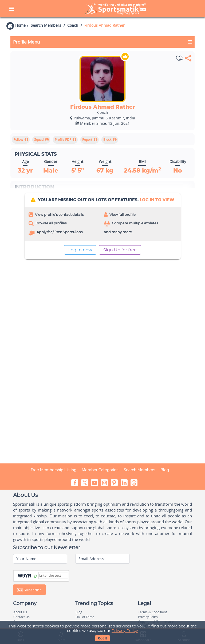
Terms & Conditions (153, 612)
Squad (39, 140)
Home (20, 25)
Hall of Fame (85, 617)
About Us (20, 612)
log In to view (157, 200)
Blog (165, 470)
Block (107, 140)
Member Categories (100, 470)
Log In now (80, 250)
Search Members (46, 25)
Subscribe (29, 590)
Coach (73, 25)
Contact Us (21, 617)
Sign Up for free (120, 250)
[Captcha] (53, 575)
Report (87, 140)
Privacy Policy (125, 631)
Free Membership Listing (54, 470)
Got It (102, 638)
